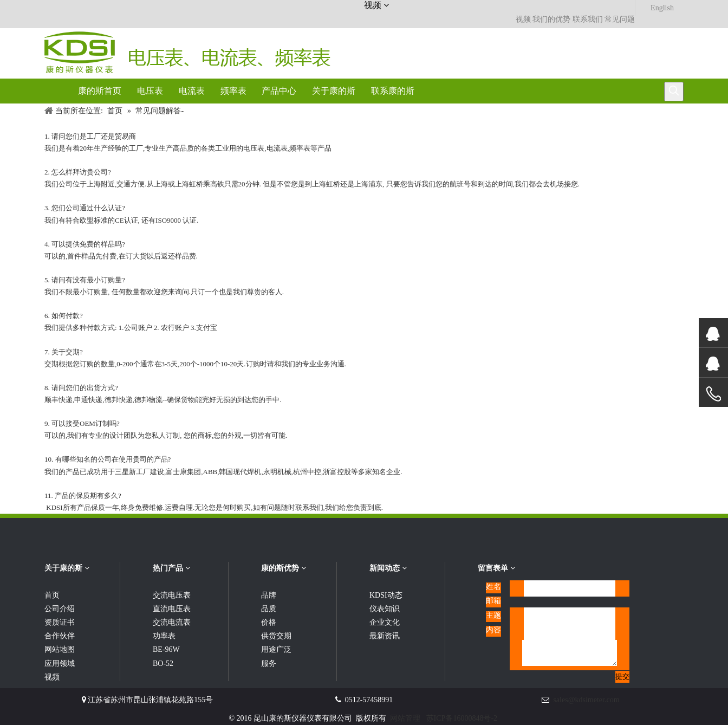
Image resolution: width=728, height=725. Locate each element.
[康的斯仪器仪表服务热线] (567, 37)
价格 (269, 622)
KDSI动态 (386, 595)
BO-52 (163, 663)
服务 (269, 663)
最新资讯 (385, 636)
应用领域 (60, 663)
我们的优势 (551, 19)
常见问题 (620, 19)
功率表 (164, 636)
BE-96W (166, 649)
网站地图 (60, 649)
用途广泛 (276, 649)
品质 (269, 609)
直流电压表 (172, 609)
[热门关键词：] (674, 92)
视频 (523, 19)
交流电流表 (172, 622)
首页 (52, 595)
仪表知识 (385, 609)
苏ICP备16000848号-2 (462, 718)
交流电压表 (172, 595)
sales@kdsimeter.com (586, 700)
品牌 (269, 595)
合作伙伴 (60, 636)
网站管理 (405, 718)
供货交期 (276, 636)
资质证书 (60, 622)
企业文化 (385, 622)
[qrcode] (662, 587)
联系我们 (588, 19)
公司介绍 (60, 609)
